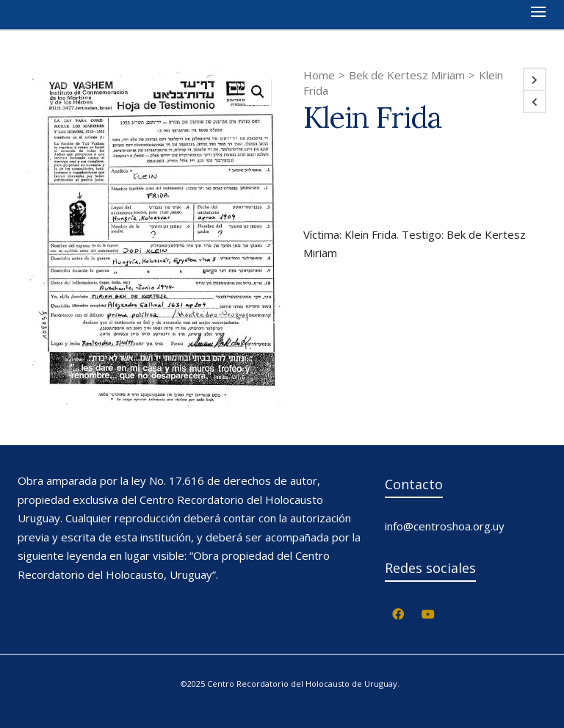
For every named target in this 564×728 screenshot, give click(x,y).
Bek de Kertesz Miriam (407, 75)
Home (319, 75)
